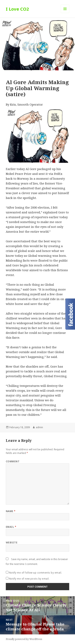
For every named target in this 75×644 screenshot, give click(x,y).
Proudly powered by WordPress (24, 639)
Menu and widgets (65, 13)
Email (11, 527)
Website (12, 543)
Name (11, 511)
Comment (13, 461)
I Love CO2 (17, 9)
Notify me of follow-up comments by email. (35, 573)
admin (39, 427)
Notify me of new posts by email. (29, 579)
